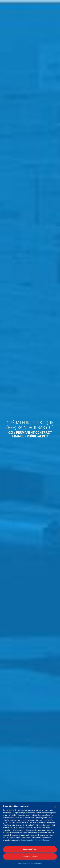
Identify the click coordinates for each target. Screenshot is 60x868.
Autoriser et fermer (30, 849)
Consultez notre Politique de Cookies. (35, 840)
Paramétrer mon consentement (30, 863)
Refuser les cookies (30, 856)
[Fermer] (55, 807)
